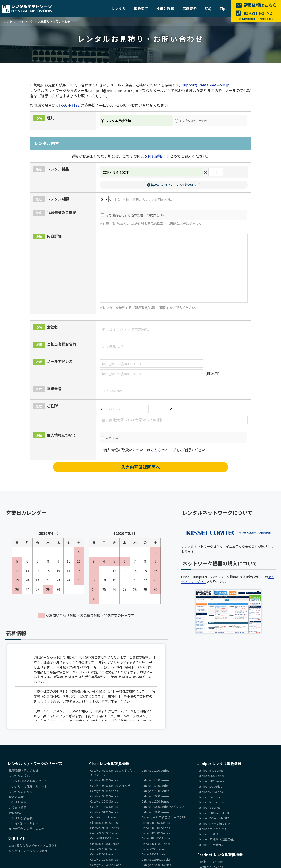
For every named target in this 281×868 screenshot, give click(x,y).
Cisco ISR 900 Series (104, 849)
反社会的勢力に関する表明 (27, 829)
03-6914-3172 (68, 105)
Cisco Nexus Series (103, 817)
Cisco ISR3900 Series (104, 838)
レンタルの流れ (19, 776)
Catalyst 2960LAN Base (106, 865)
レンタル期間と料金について (28, 781)
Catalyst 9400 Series (155, 791)
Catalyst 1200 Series (155, 801)
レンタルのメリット (22, 792)
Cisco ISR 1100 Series (156, 844)
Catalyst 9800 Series (155, 812)
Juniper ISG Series (211, 770)
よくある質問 (18, 808)
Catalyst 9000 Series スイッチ (110, 786)
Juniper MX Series (211, 792)
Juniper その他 (208, 834)
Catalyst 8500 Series (155, 780)
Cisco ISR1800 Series (156, 822)
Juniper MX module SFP (214, 823)
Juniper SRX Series (211, 781)
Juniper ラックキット (213, 829)
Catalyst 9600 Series (155, 796)
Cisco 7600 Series (154, 854)
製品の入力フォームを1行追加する (174, 185)
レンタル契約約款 (21, 818)
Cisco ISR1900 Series (104, 828)
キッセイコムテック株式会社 (28, 851)
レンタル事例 (18, 802)
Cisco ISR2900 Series (104, 833)
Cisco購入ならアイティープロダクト (33, 846)
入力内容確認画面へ (140, 467)
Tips (223, 8)
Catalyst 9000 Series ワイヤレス (163, 807)
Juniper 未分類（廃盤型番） (217, 839)
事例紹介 (190, 8)
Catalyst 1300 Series (104, 807)
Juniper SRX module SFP (215, 813)
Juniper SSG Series (212, 776)
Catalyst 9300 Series (104, 791)
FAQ (208, 8)
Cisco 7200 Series (154, 849)
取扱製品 (141, 8)
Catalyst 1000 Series (104, 801)
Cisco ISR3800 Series (156, 833)
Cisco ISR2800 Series (156, 828)
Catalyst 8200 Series (155, 770)
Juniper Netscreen (211, 802)
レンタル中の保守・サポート (28, 786)
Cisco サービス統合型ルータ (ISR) (164, 817)
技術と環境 (165, 8)
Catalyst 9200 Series (155, 786)
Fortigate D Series (211, 861)
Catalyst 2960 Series (104, 860)
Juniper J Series (210, 808)
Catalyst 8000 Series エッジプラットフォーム (113, 773)
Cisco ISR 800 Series (104, 822)
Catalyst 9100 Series (104, 812)
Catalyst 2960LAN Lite (156, 860)
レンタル (119, 8)
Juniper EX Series (210, 786)
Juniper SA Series (211, 797)
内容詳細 (155, 156)
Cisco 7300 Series (102, 854)
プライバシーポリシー (24, 823)
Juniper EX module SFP (214, 818)
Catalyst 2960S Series (156, 865)
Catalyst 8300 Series (104, 780)
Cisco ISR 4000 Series (156, 838)
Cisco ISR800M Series (105, 844)
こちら (156, 450)
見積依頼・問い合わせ (24, 770)
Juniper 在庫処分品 (211, 845)
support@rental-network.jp (206, 85)
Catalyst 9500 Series (104, 796)
